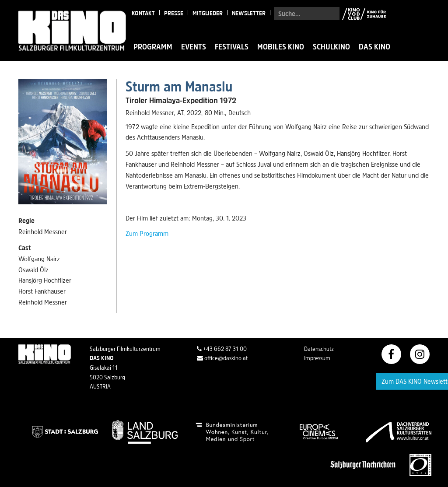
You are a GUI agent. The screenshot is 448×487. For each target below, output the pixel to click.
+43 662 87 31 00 (222, 349)
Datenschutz (319, 349)
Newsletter (249, 13)
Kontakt (143, 13)
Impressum (317, 358)
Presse (174, 13)
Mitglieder (208, 13)
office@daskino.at (222, 358)
